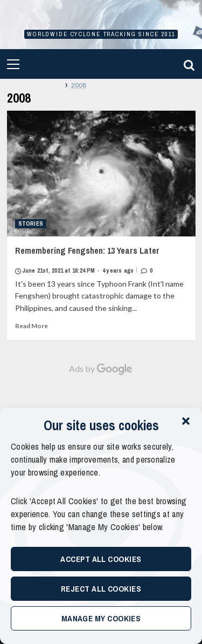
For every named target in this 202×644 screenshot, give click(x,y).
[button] (186, 421)
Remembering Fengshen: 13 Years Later (101, 260)
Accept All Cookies (101, 559)
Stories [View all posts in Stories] (31, 223)
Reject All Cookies (101, 589)
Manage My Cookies (101, 618)
